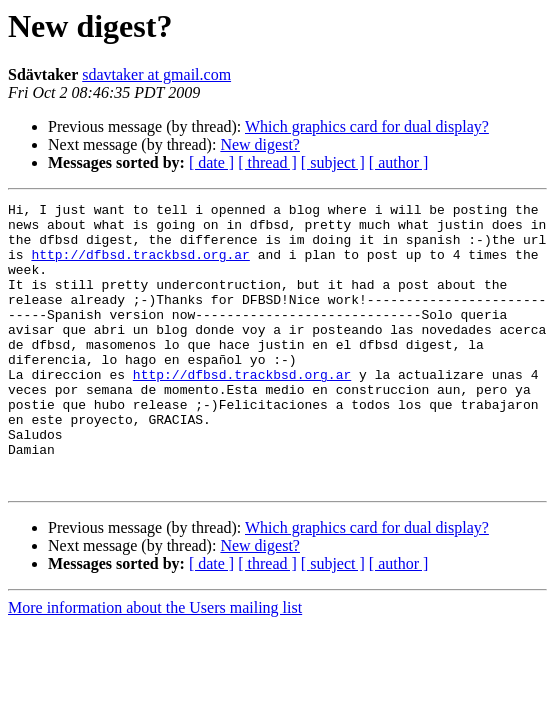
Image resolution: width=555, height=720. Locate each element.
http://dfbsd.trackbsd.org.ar (140, 266)
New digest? (260, 144)
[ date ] (211, 162)
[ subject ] (333, 162)
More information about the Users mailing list (155, 664)
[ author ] (399, 162)
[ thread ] (267, 162)
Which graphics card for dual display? (367, 126)
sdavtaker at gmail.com (156, 74)
